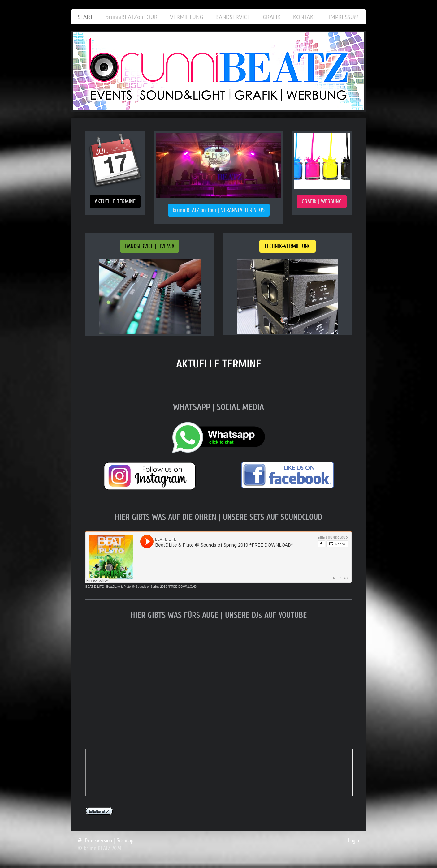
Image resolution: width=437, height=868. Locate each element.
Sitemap (125, 840)
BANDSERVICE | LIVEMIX (150, 246)
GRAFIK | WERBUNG (322, 201)
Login (354, 840)
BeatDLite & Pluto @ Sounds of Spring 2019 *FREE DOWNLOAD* (152, 587)
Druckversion (96, 840)
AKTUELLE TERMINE (115, 201)
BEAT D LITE (95, 587)
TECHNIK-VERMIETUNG (288, 246)
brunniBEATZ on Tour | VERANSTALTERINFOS (219, 210)
